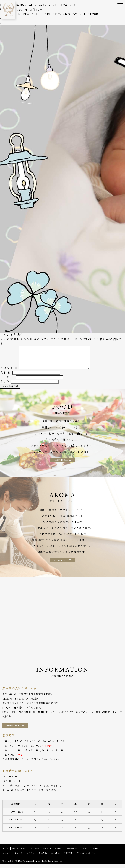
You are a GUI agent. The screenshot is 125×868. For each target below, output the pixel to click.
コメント (9, 372)
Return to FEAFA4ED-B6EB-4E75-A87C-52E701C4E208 (49, 14)
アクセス (31, 858)
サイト (5, 386)
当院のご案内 (19, 853)
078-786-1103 (16, 703)
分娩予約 (43, 858)
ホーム (5, 853)
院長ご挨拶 (34, 853)
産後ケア (59, 853)
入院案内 (85, 853)
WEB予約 (55, 858)
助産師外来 (72, 853)
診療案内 (47, 853)
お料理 (96, 853)
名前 (6, 377)
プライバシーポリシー (86, 858)
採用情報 (68, 858)
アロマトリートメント (13, 858)
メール (7, 381)
